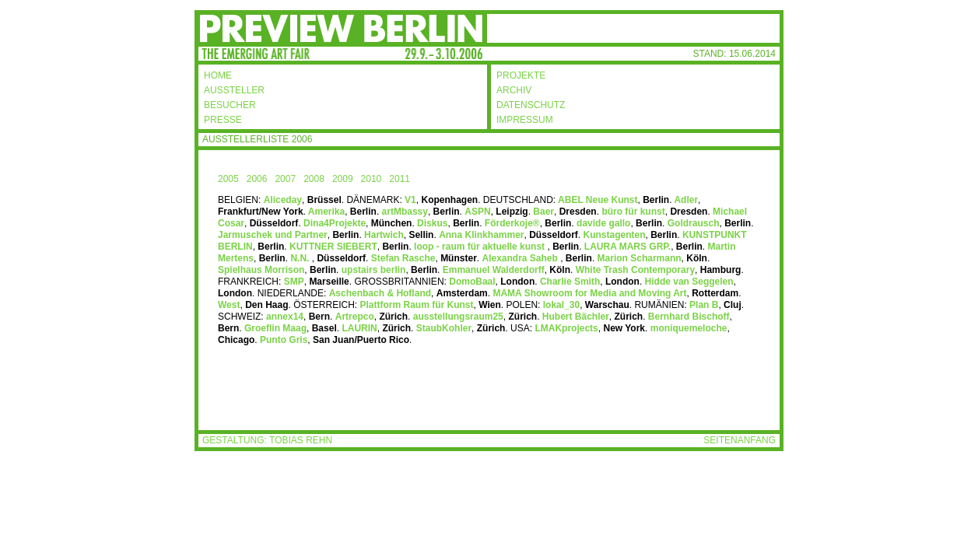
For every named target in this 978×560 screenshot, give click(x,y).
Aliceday (283, 200)
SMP (294, 282)
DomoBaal (472, 282)
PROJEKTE (521, 75)
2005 (228, 179)
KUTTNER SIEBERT (332, 247)
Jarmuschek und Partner (273, 235)
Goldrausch (692, 223)
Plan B (704, 305)
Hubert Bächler (576, 317)
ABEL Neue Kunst (596, 200)
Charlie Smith (570, 282)
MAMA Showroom (589, 293)
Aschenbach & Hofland (380, 293)
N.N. (301, 258)
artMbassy (405, 212)
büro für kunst (633, 212)
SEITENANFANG (740, 440)
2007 (285, 179)
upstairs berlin (374, 270)
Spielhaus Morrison (261, 270)
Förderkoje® (512, 223)
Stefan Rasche (403, 258)
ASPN (477, 212)
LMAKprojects (566, 328)
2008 (314, 179)
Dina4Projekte (335, 223)
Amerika (325, 212)
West (229, 305)
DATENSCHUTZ (531, 105)
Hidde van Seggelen (689, 282)
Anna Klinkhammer (481, 235)
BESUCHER (230, 105)
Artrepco (355, 317)
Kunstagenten (615, 235)
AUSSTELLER (234, 90)
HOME (218, 75)
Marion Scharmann (640, 258)
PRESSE (223, 120)
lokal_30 (561, 305)
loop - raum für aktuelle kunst (480, 247)
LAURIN (359, 328)
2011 (400, 179)
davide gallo (603, 223)
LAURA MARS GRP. (627, 247)
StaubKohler (444, 328)
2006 (257, 179)
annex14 (285, 317)
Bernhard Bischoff (689, 317)
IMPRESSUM (525, 120)
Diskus (431, 223)
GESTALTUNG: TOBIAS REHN (267, 440)
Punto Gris (284, 340)
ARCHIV (514, 90)
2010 (372, 179)
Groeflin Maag (275, 328)
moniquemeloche (687, 328)
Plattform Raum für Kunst (417, 305)
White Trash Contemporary (634, 270)
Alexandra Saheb (521, 258)
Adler (685, 200)
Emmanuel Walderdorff (494, 270)
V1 (410, 200)
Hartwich (384, 235)
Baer (543, 212)
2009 (343, 179)
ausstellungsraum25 (458, 317)
